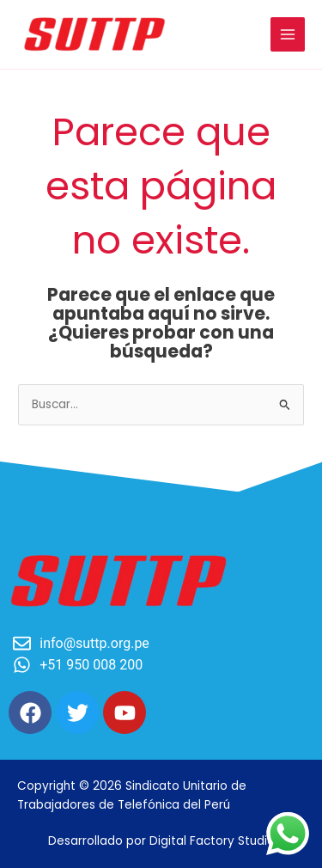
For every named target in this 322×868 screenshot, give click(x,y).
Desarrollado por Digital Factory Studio (161, 841)
